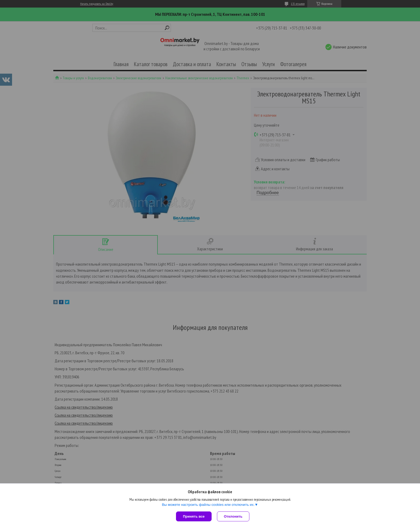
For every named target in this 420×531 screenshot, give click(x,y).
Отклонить (233, 516)
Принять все (194, 516)
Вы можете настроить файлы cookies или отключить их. (208, 505)
